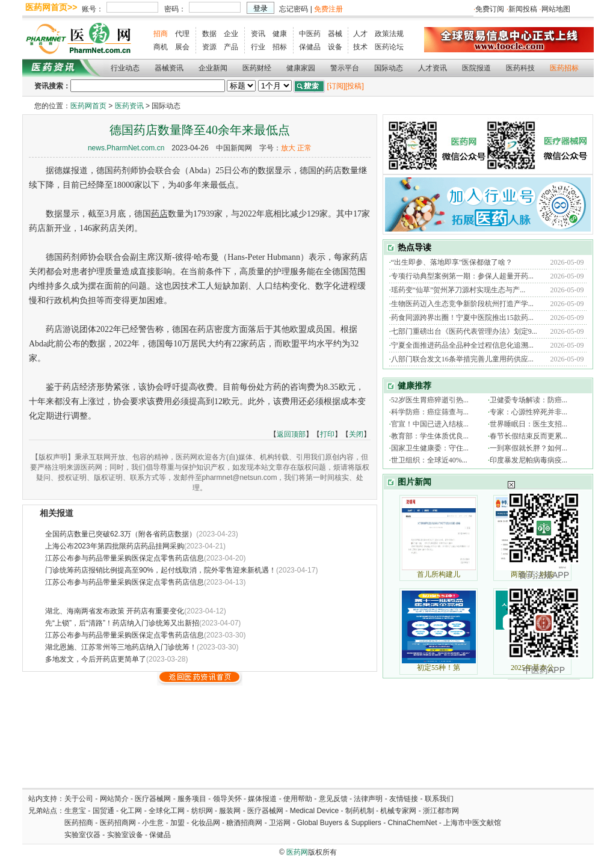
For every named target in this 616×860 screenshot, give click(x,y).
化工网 (131, 811)
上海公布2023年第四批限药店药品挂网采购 (115, 546)
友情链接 (404, 799)
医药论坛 (389, 47)
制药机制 (360, 811)
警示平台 (345, 68)
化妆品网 (206, 823)
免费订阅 (490, 9)
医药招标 (564, 68)
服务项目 (192, 799)
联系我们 (439, 799)
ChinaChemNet (412, 823)
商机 (161, 47)
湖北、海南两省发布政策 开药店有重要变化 (115, 611)
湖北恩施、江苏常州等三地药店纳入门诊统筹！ (121, 647)
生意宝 (75, 811)
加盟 (178, 823)
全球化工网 (167, 811)
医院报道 (476, 68)
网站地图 (556, 9)
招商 (161, 34)
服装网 (230, 811)
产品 (231, 47)
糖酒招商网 (244, 823)
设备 (335, 47)
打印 (327, 434)
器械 (335, 34)
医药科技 (520, 68)
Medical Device (314, 811)
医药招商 (79, 823)
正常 (304, 148)
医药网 (297, 852)
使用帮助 (298, 799)
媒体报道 (262, 799)
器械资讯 (169, 68)
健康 (280, 34)
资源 (209, 47)
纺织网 (202, 811)
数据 (209, 34)
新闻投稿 (523, 9)
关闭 (356, 434)
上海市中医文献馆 (472, 823)
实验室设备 (125, 835)
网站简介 (114, 799)
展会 (182, 47)
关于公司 (79, 799)
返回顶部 (291, 434)
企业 (231, 34)
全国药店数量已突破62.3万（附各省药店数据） (121, 534)
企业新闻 (213, 68)
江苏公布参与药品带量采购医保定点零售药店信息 (125, 558)
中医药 (310, 34)
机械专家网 (398, 811)
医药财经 (257, 68)
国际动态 (389, 68)
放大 (288, 148)
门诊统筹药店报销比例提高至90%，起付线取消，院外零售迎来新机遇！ (161, 570)
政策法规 (389, 34)
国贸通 (103, 811)
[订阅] (336, 86)
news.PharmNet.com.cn (126, 148)
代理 (182, 34)
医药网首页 (88, 106)
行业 (258, 47)
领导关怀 (227, 799)
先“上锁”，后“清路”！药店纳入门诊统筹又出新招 (122, 623)
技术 (360, 47)
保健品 (310, 47)
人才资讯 (433, 68)
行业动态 (125, 68)
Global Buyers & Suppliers (339, 823)
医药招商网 (118, 823)
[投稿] (355, 86)
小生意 (153, 823)
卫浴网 (281, 823)
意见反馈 (333, 799)
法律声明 (368, 799)
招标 (280, 47)
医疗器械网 (153, 799)
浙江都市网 (441, 811)
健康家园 (301, 68)
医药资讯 (129, 106)
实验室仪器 (82, 835)
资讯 (258, 34)
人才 (360, 34)
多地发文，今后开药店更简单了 (96, 659)
